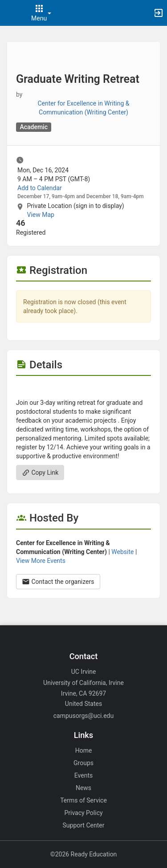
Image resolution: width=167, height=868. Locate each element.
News (83, 788)
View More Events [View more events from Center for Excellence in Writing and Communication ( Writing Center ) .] (41, 561)
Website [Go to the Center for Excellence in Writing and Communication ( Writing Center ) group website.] (122, 552)
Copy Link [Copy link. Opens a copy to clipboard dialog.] (40, 473)
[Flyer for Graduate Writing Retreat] (83, 389)
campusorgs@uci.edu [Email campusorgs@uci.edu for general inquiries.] (83, 716)
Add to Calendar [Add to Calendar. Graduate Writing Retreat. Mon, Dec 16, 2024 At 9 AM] (40, 188)
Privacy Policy (83, 813)
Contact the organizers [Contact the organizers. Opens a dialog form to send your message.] (58, 582)
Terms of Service (83, 800)
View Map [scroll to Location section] (40, 215)
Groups (83, 763)
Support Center (84, 825)
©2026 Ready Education (84, 854)
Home (84, 750)
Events (83, 775)
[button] (11, 13)
